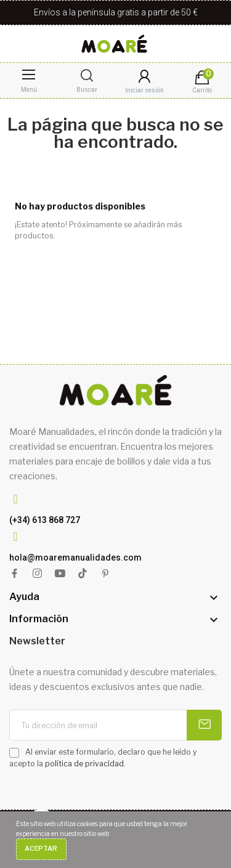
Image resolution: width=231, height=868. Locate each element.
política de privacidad (84, 764)
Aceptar (41, 849)
